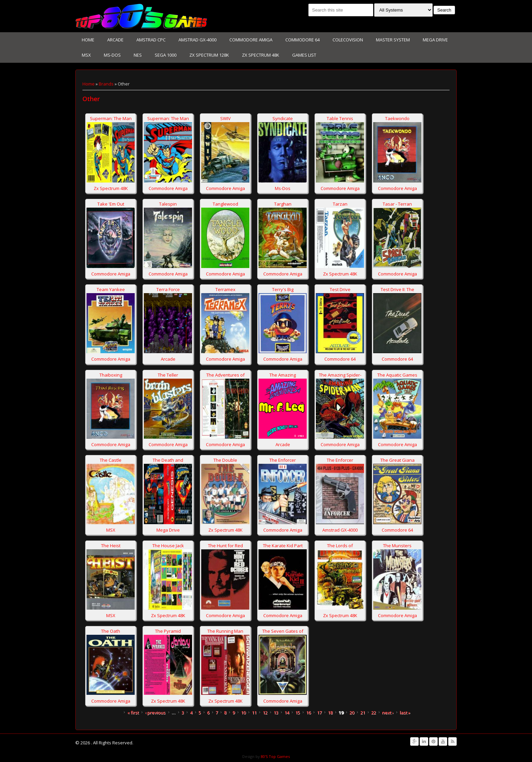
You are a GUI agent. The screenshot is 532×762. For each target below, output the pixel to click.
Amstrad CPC (151, 40)
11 (254, 712)
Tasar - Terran (397, 204)
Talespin (168, 204)
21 (363, 712)
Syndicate (283, 118)
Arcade (115, 40)
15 (298, 712)
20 (352, 712)
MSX (86, 55)
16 (308, 712)
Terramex (225, 289)
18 (330, 712)
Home (88, 40)
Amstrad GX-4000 (197, 40)
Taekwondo (397, 118)
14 (287, 712)
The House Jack (168, 546)
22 (374, 712)
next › (388, 712)
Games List (304, 55)
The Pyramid (168, 631)
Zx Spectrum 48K (261, 55)
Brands (106, 84)
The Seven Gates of (283, 631)
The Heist (111, 546)
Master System (393, 40)
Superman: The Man (111, 118)
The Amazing (283, 375)
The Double (225, 460)
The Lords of (340, 546)
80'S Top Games (275, 756)
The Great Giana (397, 460)
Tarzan (340, 204)
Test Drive (340, 289)
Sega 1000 (166, 55)
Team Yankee (111, 289)
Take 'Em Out (111, 204)
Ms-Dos (112, 55)
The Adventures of (225, 375)
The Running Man (225, 631)
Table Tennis (340, 118)
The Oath (111, 631)
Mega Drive (435, 40)
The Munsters (397, 546)
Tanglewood (225, 204)
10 (243, 712)
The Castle (111, 460)
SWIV (225, 118)
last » (405, 712)
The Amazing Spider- (340, 375)
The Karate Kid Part (283, 546)
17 (319, 712)
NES (138, 55)
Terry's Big (283, 289)
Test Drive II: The (397, 289)
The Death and (168, 460)
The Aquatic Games (397, 375)
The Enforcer (283, 460)
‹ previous (155, 712)
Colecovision (348, 40)
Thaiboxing (111, 375)
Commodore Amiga (251, 40)
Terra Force (168, 289)
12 (265, 712)
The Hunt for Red (225, 546)
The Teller (168, 375)
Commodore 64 (302, 40)
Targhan (283, 204)
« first (133, 712)
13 (276, 712)
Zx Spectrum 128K (209, 55)
